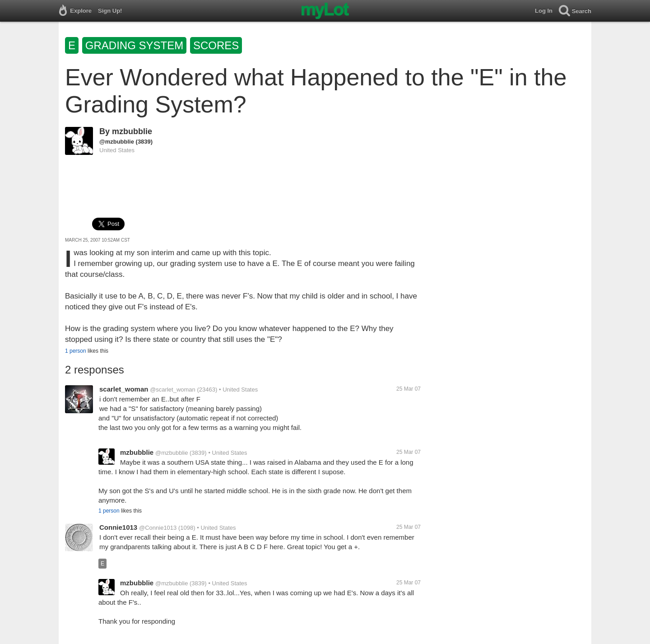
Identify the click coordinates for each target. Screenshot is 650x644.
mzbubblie (132, 131)
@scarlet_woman (173, 390)
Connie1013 (118, 527)
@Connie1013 (158, 528)
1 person (76, 351)
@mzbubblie (117, 142)
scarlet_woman (124, 389)
